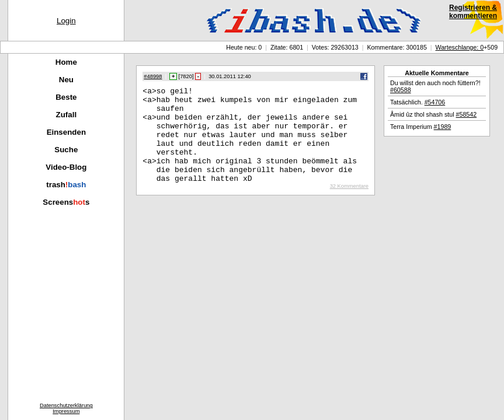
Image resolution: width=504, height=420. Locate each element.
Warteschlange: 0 (460, 47)
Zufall (67, 115)
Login (66, 21)
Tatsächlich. (418, 102)
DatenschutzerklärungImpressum (66, 408)
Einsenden (66, 132)
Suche (66, 150)
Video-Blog (66, 167)
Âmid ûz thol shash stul (433, 114)
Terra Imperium (420, 127)
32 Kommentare (349, 205)
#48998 (153, 76)
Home (66, 62)
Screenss (66, 202)
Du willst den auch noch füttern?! (435, 86)
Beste (66, 97)
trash (66, 185)
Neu (66, 80)
